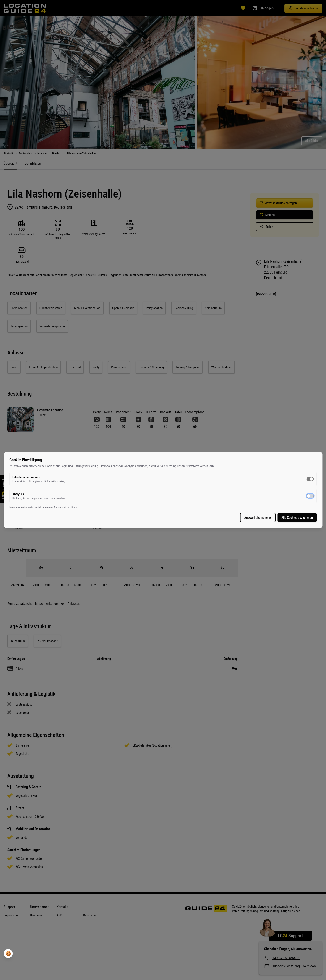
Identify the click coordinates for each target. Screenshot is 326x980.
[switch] (209, 481)
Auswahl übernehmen (157, 520)
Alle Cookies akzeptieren (196, 520)
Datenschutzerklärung (167, 510)
